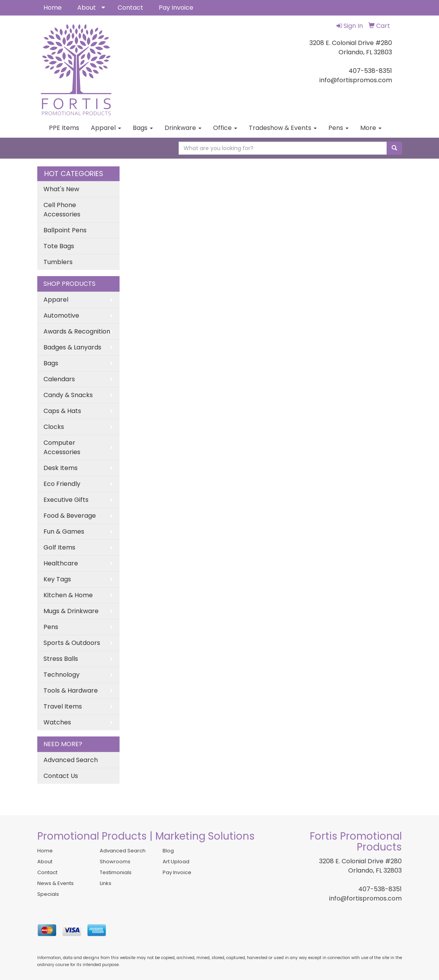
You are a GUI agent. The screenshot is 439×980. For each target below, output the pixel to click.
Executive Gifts (66, 500)
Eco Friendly (62, 484)
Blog (168, 851)
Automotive (61, 315)
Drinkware (183, 128)
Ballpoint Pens (65, 230)
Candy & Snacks (68, 395)
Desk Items (61, 468)
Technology (62, 675)
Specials (48, 894)
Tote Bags (59, 246)
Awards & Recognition (77, 331)
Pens (338, 128)
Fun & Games (64, 531)
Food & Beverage (70, 516)
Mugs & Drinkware (71, 611)
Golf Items (59, 547)
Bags (143, 128)
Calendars (59, 379)
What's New (61, 189)
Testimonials (116, 872)
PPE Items (64, 128)
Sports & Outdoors (72, 643)
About (87, 8)
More (371, 128)
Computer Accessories (62, 447)
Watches (57, 722)
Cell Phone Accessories (62, 210)
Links (106, 883)
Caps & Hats (62, 411)
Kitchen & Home (68, 595)
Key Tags (57, 579)
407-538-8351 (380, 889)
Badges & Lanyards (72, 347)
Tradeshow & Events (283, 128)
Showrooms (115, 862)
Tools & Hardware (71, 690)
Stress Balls (61, 659)
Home (53, 8)
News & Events (56, 883)
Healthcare (61, 563)
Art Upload (176, 862)
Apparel (106, 128)
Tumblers (58, 262)
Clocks (54, 427)
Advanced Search (71, 760)
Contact (130, 8)
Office (225, 128)
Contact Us (61, 776)
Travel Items (63, 706)
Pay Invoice (176, 8)
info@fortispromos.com (365, 898)
